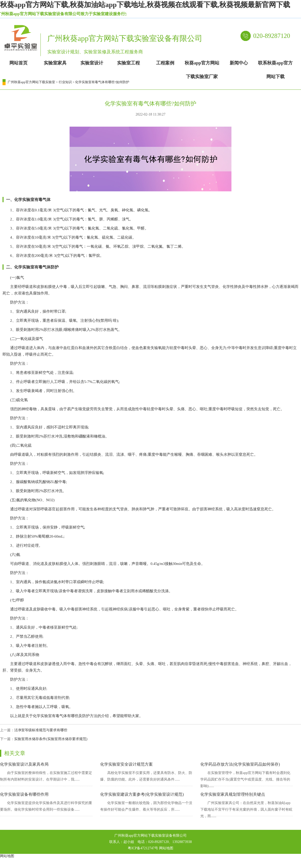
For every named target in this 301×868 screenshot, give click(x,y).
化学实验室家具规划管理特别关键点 (233, 794)
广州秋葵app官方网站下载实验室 (31, 82)
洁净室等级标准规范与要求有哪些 (41, 730)
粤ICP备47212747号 (143, 848)
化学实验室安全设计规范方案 (126, 764)
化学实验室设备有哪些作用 (24, 794)
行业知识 (65, 82)
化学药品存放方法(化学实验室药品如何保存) (240, 764)
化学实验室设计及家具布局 (24, 764)
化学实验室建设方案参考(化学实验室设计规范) (142, 794)
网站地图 (166, 848)
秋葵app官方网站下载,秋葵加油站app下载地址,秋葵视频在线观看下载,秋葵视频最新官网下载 (145, 5)
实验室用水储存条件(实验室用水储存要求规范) (51, 739)
